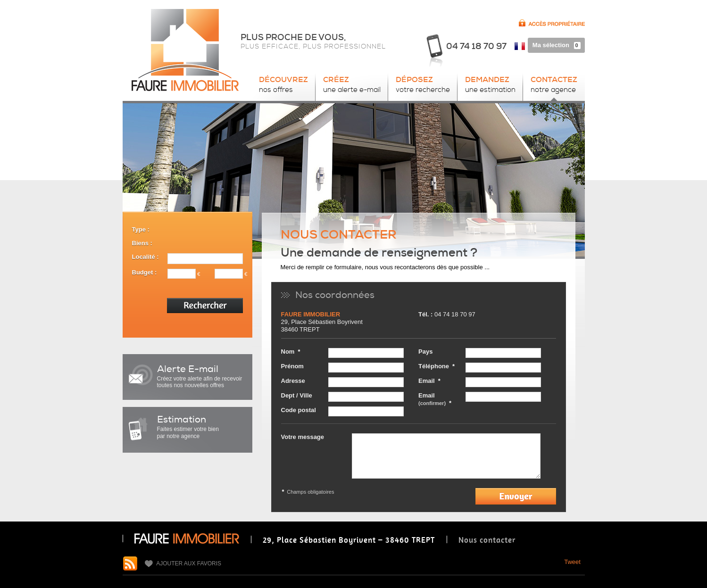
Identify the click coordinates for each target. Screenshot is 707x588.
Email (427, 381)
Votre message (303, 437)
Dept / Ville (297, 395)
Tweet (572, 562)
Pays (425, 352)
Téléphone (434, 366)
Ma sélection (559, 45)
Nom (288, 352)
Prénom (292, 366)
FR (520, 48)
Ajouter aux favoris (183, 564)
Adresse (293, 381)
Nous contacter (487, 540)
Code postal (299, 410)
